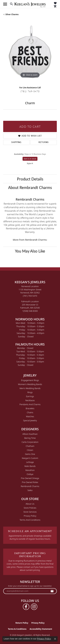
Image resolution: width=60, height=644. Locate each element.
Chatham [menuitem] (30, 446)
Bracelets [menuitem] (30, 408)
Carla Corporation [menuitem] (30, 442)
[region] (30, 52)
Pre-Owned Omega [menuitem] (30, 478)
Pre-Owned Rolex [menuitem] (30, 482)
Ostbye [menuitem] (30, 474)
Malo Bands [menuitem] (30, 466)
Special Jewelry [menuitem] (30, 420)
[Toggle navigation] (5, 4)
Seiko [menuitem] (30, 490)
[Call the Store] (30, 296)
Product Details (30, 179)
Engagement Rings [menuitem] (30, 380)
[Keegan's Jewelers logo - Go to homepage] (30, 4)
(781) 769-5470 (30, 91)
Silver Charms (12, 14)
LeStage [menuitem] (30, 462)
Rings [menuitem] (30, 392)
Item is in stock (30, 159)
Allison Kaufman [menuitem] (30, 434)
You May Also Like (30, 251)
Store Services (30, 512)
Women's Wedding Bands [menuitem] (30, 384)
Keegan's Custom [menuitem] (30, 458)
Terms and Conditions (30, 520)
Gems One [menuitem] (30, 454)
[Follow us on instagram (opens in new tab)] (34, 607)
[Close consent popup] (55, 639)
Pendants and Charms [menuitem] (30, 404)
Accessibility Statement (41, 629)
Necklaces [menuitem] (30, 400)
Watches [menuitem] (30, 416)
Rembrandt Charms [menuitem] (30, 486)
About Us (30, 504)
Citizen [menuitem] (30, 450)
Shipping (16, 142)
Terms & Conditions (17, 629)
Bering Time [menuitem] (30, 438)
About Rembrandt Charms (30, 187)
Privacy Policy (30, 516)
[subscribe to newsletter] (52, 591)
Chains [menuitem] (30, 412)
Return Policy (22, 623)
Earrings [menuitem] (30, 396)
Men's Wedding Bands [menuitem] (30, 388)
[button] (12, 4)
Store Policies (30, 508)
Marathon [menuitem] (30, 470)
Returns (44, 142)
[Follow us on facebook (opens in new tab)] (26, 607)
